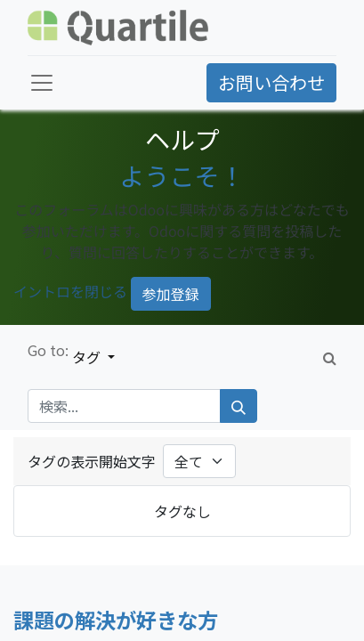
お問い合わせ (271, 82)
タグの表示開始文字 (92, 461)
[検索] (239, 406)
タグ (88, 357)
